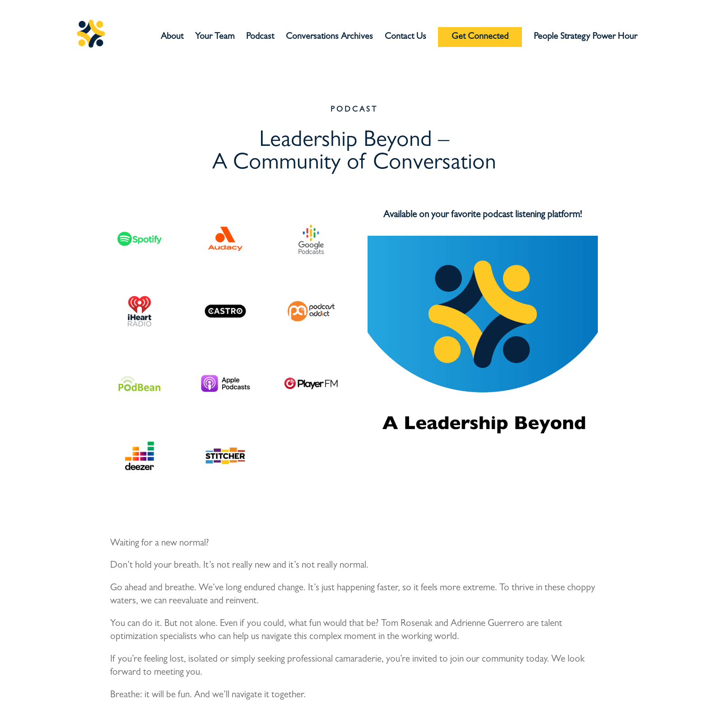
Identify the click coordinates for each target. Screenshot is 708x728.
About (172, 38)
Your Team (215, 38)
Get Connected (480, 37)
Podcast (260, 38)
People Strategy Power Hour (585, 38)
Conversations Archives (329, 38)
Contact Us (405, 38)
